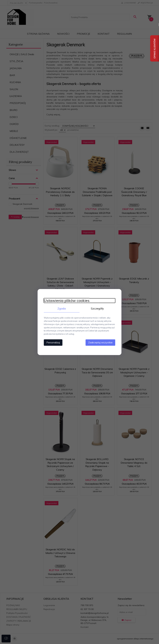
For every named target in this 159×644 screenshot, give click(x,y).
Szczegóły (97, 308)
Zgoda (62, 308)
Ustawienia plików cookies (67, 301)
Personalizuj (53, 342)
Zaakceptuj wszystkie (100, 342)
